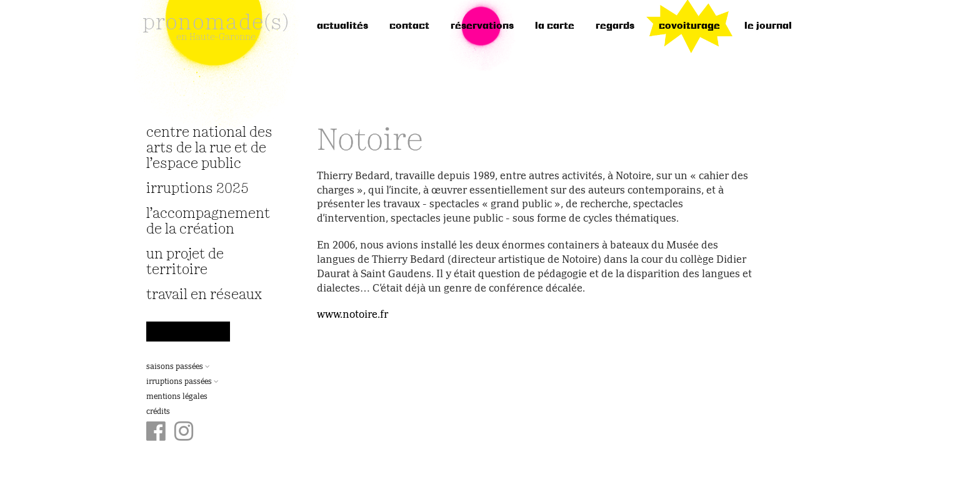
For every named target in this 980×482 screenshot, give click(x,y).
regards (615, 26)
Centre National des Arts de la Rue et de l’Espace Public (209, 148)
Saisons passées (178, 367)
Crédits (158, 412)
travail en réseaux (204, 295)
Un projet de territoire (185, 262)
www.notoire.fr (352, 315)
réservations (482, 26)
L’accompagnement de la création (208, 222)
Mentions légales (177, 397)
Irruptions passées (182, 382)
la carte (555, 26)
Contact (409, 26)
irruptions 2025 (197, 189)
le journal (768, 26)
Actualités (342, 26)
